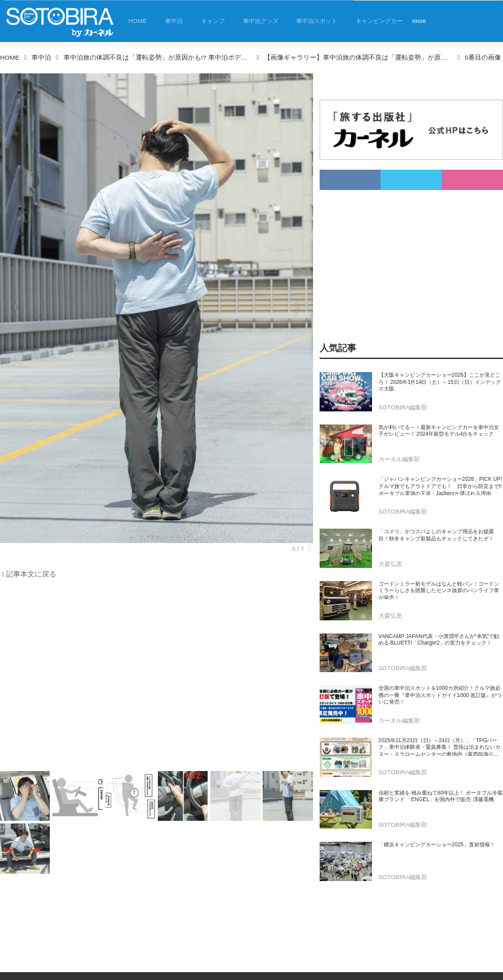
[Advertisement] (149, 677)
